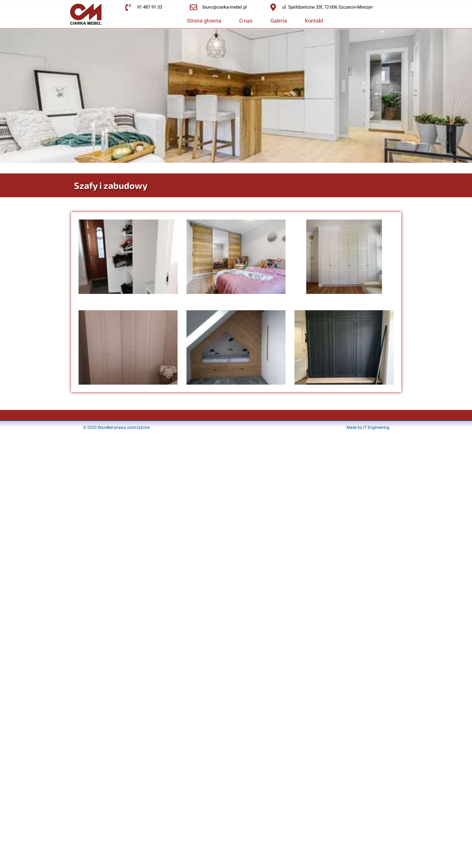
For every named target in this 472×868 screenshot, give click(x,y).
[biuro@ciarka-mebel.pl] (193, 7)
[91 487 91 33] (128, 7)
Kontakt (314, 21)
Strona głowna (204, 21)
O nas (246, 21)
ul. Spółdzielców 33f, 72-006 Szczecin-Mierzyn (327, 7)
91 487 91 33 (150, 7)
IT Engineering (376, 427)
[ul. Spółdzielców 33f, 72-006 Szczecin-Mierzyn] (273, 7)
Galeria (279, 21)
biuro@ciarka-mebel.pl (225, 7)
